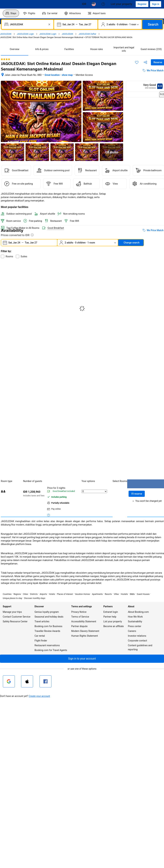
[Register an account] (142, 4)
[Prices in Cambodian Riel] (84, 4)
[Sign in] (156, 4)
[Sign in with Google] (9, 681)
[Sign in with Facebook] (45, 681)
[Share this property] (145, 62)
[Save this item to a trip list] (137, 62)
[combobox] (28, 24)
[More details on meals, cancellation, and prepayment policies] (49, 515)
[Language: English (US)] (94, 4)
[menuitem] (11, 13)
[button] (82, 659)
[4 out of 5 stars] (5, 59)
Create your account (39, 696)
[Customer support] (103, 4)
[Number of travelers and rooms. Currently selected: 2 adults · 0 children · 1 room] (120, 24)
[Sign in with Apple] (27, 681)
